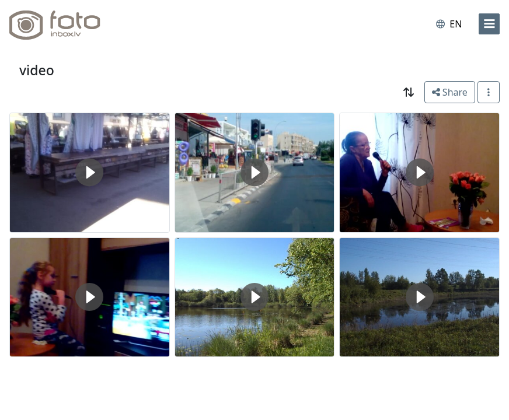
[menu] (489, 24)
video (37, 70)
